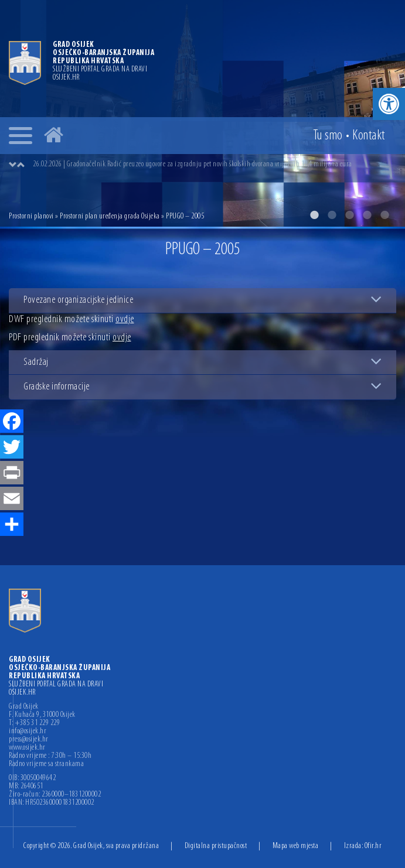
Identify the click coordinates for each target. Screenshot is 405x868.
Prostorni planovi (31, 216)
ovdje (125, 319)
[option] (202, 113)
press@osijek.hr (29, 740)
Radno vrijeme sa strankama (46, 764)
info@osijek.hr (28, 732)
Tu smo (328, 136)
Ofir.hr (373, 846)
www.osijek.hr (27, 748)
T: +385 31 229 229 (34, 723)
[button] (389, 104)
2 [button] (332, 215)
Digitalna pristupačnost (216, 846)
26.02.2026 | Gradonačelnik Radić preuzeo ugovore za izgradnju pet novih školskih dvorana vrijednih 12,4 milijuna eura (193, 164)
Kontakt (369, 136)
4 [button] (367, 215)
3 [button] (349, 215)
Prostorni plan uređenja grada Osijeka (110, 216)
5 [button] (384, 215)
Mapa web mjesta (296, 846)
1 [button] (314, 215)
